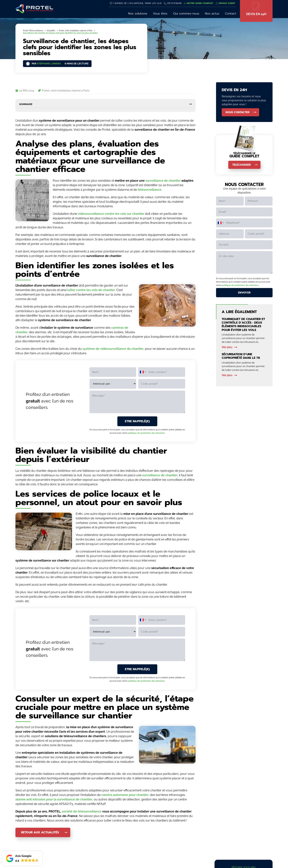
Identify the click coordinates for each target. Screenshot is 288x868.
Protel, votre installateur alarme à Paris (66, 91)
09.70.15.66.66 (174, 3)
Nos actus (212, 14)
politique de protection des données (146, 433)
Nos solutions (138, 14)
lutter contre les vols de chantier (91, 290)
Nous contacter (238, 112)
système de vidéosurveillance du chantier (113, 349)
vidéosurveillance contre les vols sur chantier (111, 214)
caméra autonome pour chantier (125, 795)
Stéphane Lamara (49, 64)
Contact (231, 14)
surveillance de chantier (163, 181)
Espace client (227, 3)
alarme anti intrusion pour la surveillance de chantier (54, 799)
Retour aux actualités (40, 832)
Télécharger (241, 165)
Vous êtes (160, 14)
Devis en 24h (256, 14)
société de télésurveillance (82, 811)
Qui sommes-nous (186, 14)
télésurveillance (150, 190)
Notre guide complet (200, 3)
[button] (22, 858)
